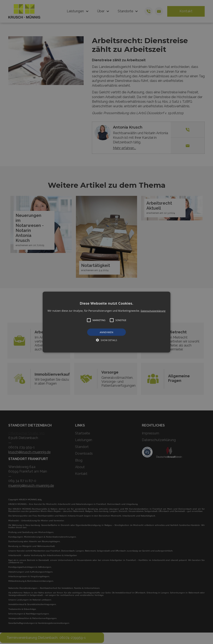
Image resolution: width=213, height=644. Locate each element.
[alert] (106, 322)
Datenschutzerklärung (153, 311)
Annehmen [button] (106, 332)
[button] (106, 322)
